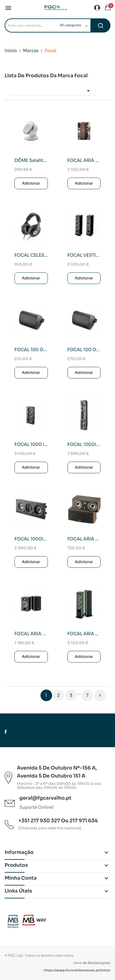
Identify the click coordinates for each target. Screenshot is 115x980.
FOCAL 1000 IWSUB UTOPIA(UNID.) (31, 444)
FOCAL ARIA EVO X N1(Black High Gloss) (31, 634)
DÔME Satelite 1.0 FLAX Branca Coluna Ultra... (31, 160)
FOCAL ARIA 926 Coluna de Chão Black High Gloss (84, 160)
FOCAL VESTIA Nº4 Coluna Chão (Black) (84, 255)
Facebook (6, 732)
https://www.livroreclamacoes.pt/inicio (77, 970)
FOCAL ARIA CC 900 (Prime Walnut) (84, 539)
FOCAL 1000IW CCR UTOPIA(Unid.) (84, 444)
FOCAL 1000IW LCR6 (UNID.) (31, 539)
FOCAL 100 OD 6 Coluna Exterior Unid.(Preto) (31, 350)
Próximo (100, 695)
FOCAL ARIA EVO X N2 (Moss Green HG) (84, 634)
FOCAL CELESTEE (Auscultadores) (31, 255)
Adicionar (31, 183)
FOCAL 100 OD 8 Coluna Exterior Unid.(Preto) (84, 350)
